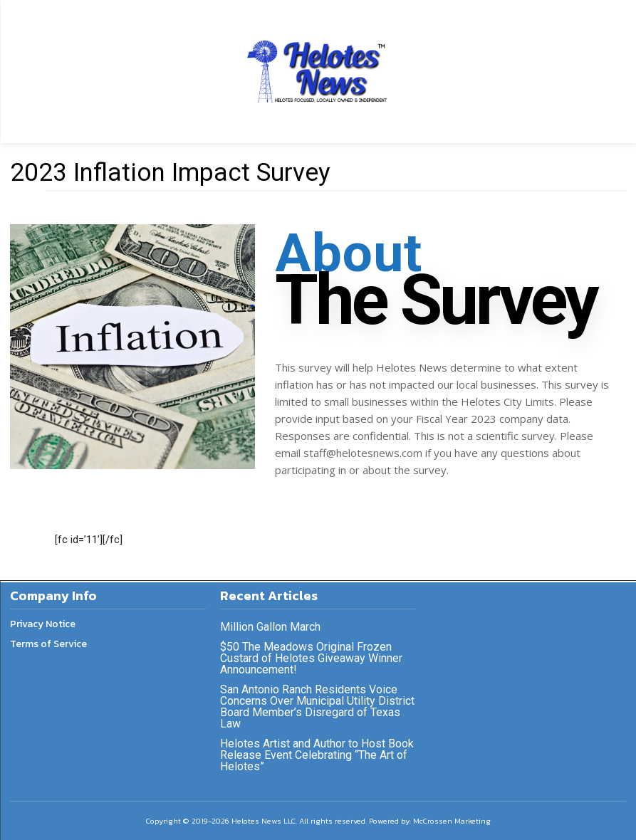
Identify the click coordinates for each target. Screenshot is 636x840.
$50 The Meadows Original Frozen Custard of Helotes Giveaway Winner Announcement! (311, 658)
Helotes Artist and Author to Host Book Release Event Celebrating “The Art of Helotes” (317, 755)
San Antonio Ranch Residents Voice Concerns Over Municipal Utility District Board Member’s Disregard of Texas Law (317, 707)
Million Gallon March (270, 627)
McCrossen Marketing (452, 821)
